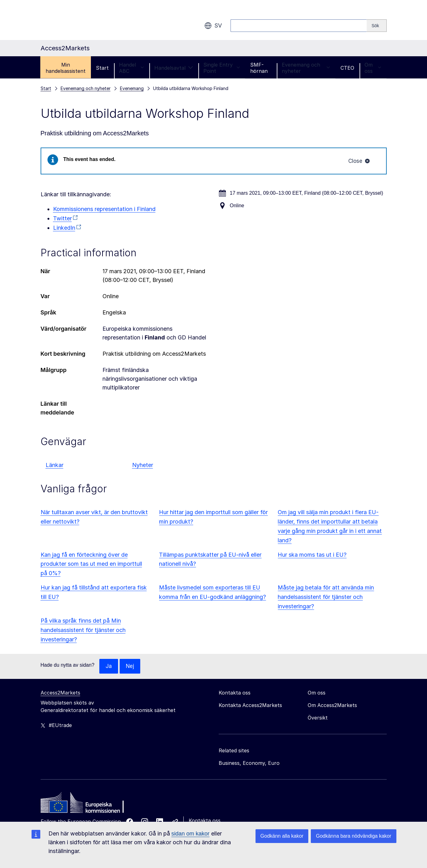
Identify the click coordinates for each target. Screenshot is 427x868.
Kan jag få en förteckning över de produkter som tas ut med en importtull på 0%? (91, 565)
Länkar (55, 466)
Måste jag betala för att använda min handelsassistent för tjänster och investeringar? (326, 597)
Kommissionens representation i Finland (104, 210)
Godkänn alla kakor (282, 836)
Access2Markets (60, 694)
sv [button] (213, 26)
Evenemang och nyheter (306, 68)
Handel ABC (132, 68)
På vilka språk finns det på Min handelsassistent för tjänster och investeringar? (83, 631)
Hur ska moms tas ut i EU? (312, 555)
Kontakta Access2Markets (250, 706)
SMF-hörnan (259, 68)
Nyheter (143, 466)
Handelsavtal (174, 68)
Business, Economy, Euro (249, 764)
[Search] (377, 26)
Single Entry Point (222, 68)
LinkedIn (64, 228)
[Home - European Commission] (86, 805)
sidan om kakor (191, 834)
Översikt (318, 719)
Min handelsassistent (66, 68)
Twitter (62, 219)
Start (102, 68)
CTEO (347, 68)
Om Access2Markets (332, 706)
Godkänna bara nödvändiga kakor (353, 836)
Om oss (373, 68)
